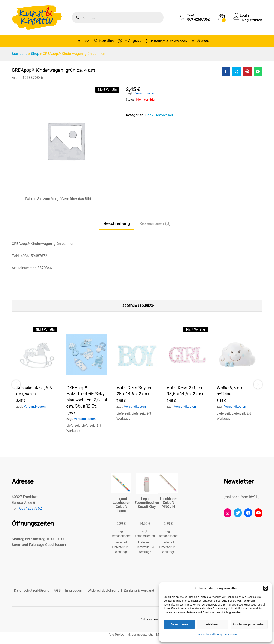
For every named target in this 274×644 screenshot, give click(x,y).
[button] (265, 588)
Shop (84, 41)
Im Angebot (129, 41)
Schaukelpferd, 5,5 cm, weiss (34, 391)
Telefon (192, 15)
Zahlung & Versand (139, 590)
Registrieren (252, 20)
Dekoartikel (164, 115)
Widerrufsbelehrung (103, 590)
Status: (130, 100)
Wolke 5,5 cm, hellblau (231, 391)
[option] (37, 372)
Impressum (230, 635)
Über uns (200, 41)
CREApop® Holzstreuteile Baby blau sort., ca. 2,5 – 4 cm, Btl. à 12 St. (87, 397)
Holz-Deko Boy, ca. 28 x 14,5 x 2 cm (135, 391)
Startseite (20, 54)
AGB (57, 590)
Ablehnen (213, 624)
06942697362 (31, 508)
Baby (149, 115)
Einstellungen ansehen (249, 624)
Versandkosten (144, 93)
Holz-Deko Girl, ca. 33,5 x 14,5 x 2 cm (185, 391)
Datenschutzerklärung (209, 635)
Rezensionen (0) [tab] (155, 223)
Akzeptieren (179, 624)
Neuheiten (104, 41)
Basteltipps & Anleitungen (166, 41)
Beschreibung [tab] (117, 223)
